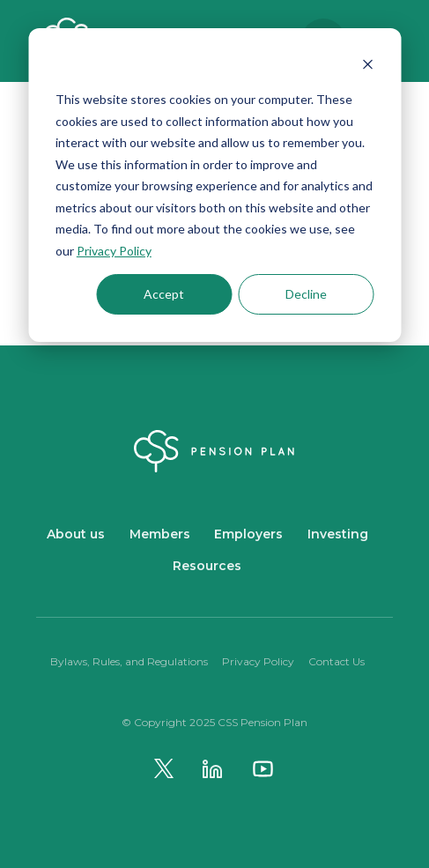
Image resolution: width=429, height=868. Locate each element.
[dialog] (214, 185)
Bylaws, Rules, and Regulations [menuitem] (129, 661)
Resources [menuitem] (207, 566)
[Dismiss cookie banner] (367, 67)
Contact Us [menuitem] (337, 661)
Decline (306, 294)
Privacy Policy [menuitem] (258, 661)
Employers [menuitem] (248, 534)
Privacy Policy (114, 251)
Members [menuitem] (160, 534)
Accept (164, 294)
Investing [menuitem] (338, 534)
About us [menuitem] (76, 534)
